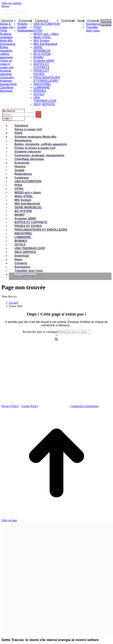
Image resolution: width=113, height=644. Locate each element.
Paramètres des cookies (55, 406)
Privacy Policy (10, 406)
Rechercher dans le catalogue (40, 332)
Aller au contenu (11, 3)
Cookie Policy (30, 406)
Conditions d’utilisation (84, 406)
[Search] (19, 115)
